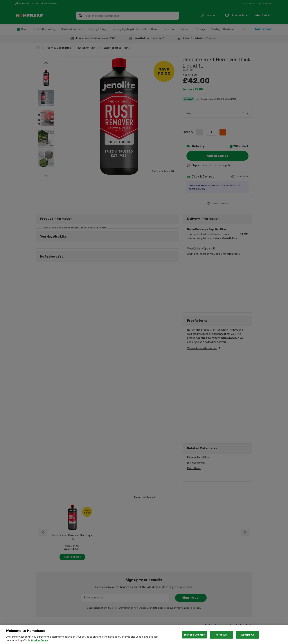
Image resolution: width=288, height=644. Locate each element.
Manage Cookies (194, 635)
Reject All (221, 635)
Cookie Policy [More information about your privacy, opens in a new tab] (40, 640)
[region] (144, 634)
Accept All (248, 635)
